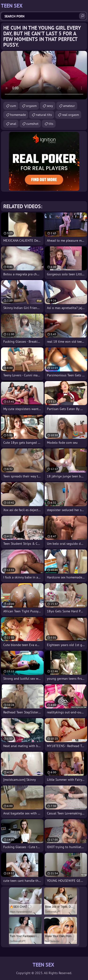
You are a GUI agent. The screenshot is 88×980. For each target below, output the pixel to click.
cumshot (32, 124)
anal (13, 124)
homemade (18, 115)
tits (51, 124)
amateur (69, 106)
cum (13, 106)
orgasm (31, 106)
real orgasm (70, 115)
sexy (50, 106)
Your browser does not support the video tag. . (44, 75)
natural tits (44, 115)
